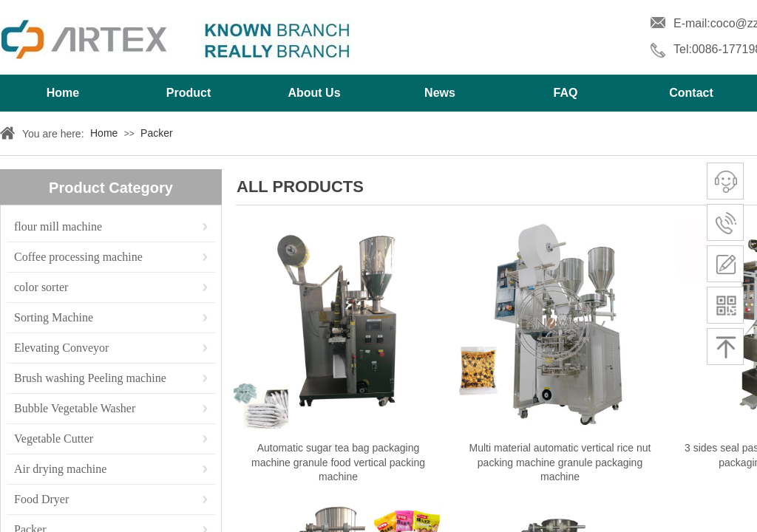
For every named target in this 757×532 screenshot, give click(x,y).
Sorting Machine (54, 317)
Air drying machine (60, 469)
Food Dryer (41, 499)
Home (63, 93)
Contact (691, 93)
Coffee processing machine (78, 257)
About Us (314, 93)
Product (189, 93)
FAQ (566, 93)
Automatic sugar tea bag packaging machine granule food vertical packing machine (338, 462)
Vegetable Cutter (54, 439)
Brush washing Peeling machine (90, 378)
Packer (157, 133)
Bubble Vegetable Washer (75, 408)
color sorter (41, 287)
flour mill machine (58, 226)
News (440, 93)
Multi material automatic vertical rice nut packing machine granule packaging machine (560, 462)
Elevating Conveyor (61, 348)
